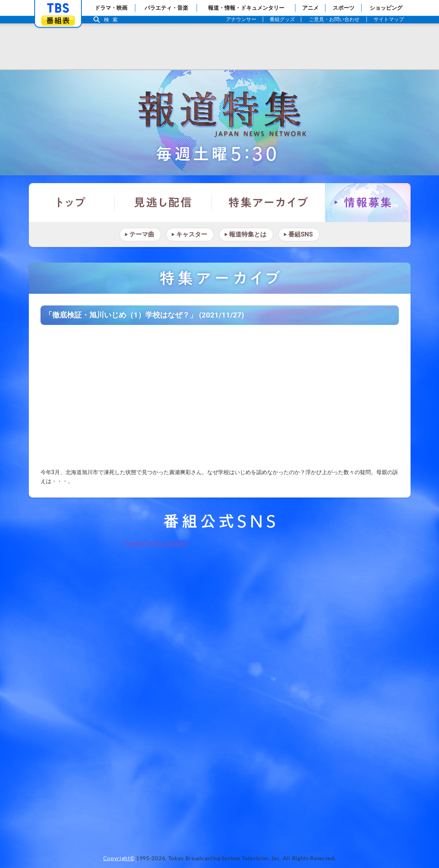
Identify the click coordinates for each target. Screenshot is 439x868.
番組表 (58, 20)
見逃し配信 (163, 203)
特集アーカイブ (268, 203)
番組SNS (301, 234)
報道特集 (220, 123)
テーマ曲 (142, 234)
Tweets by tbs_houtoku (155, 543)
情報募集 (368, 203)
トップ (72, 203)
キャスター (192, 234)
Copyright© (119, 858)
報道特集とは (248, 234)
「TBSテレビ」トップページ (58, 8)
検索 (113, 20)
